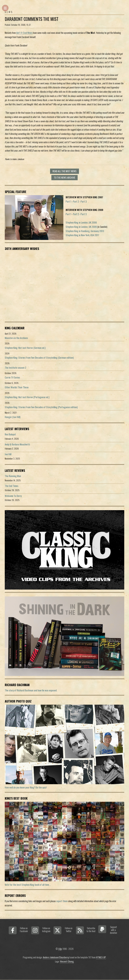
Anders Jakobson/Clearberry (56, 957)
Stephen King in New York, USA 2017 (82, 235)
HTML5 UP (101, 957)
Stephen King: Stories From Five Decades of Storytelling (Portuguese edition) (41, 407)
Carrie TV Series (12, 377)
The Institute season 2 (16, 368)
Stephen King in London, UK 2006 (81, 222)
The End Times (11, 486)
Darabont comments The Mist (32, 19)
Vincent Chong (67, 961)
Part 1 (68, 201)
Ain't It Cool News (24, 33)
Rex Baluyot (10, 434)
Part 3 (84, 201)
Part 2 (76, 201)
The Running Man (13, 476)
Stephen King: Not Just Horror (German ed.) (25, 348)
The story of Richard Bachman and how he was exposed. (31, 690)
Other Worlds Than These (17, 387)
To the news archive (64, 178)
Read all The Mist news (64, 171)
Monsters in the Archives (16, 338)
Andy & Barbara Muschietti (17, 444)
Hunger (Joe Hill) (13, 417)
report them (62, 901)
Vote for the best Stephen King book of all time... (28, 885)
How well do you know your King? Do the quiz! (26, 787)
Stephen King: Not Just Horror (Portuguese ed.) (27, 397)
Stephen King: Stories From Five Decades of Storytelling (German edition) (39, 358)
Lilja (60, 949)
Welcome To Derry (13, 496)
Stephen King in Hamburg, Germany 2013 (85, 231)
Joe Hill (8, 454)
